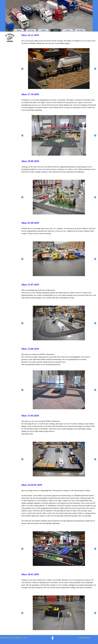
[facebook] (53, 638)
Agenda (43, 30)
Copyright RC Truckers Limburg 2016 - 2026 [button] (13, 638)
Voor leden (80, 30)
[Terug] (22, 69)
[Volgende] (95, 69)
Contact (68, 30)
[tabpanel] (59, 39)
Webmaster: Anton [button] (84, 638)
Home (19, 30)
